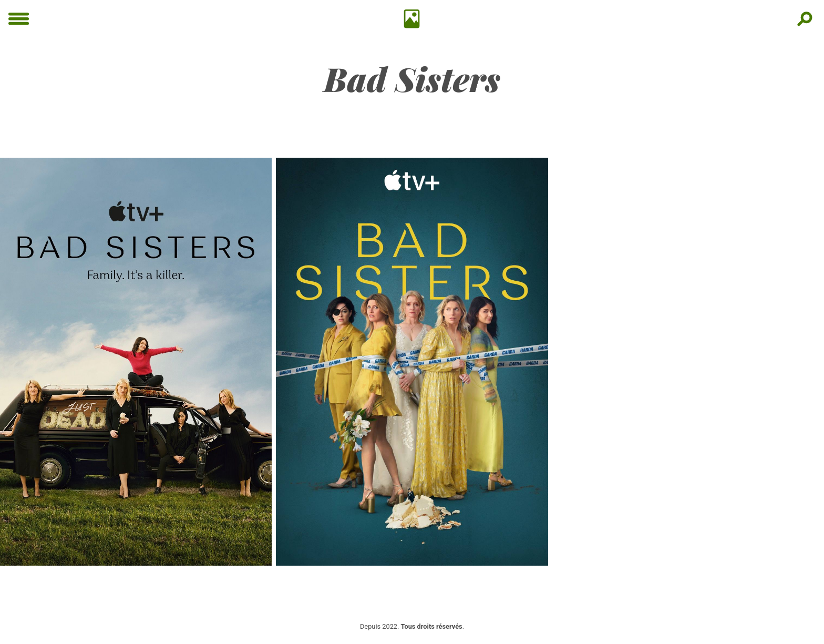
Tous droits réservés (432, 626)
